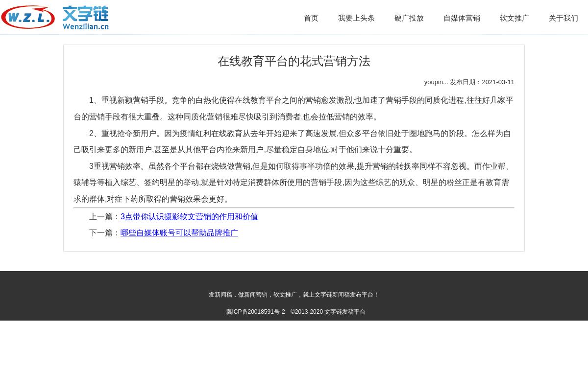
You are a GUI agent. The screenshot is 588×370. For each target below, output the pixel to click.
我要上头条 (356, 18)
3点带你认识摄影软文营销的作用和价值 (189, 217)
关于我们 (563, 18)
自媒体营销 (462, 18)
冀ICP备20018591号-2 (256, 312)
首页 (311, 18)
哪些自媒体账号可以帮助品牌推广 (179, 233)
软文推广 (514, 18)
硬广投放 (409, 18)
